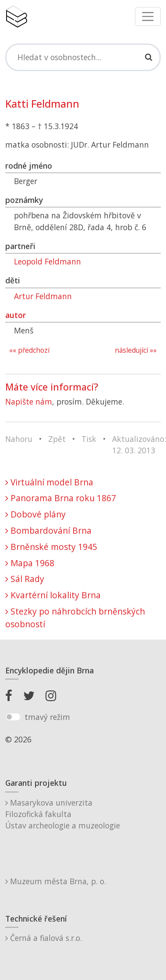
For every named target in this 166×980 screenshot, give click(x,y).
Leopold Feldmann (48, 261)
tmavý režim (47, 717)
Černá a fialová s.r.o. (44, 938)
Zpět (57, 439)
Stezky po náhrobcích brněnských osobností (75, 618)
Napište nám (29, 401)
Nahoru (19, 439)
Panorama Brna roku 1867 (61, 498)
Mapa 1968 (30, 563)
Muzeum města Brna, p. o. (56, 881)
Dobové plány (35, 514)
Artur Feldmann (43, 296)
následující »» (136, 350)
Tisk (89, 439)
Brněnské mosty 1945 (51, 547)
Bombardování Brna (48, 530)
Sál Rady (25, 579)
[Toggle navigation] (148, 16)
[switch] (13, 717)
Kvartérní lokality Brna (53, 595)
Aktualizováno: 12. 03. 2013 (139, 445)
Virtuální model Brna (49, 482)
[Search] (83, 57)
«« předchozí (29, 350)
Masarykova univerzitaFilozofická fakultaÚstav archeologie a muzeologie (63, 814)
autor (16, 315)
